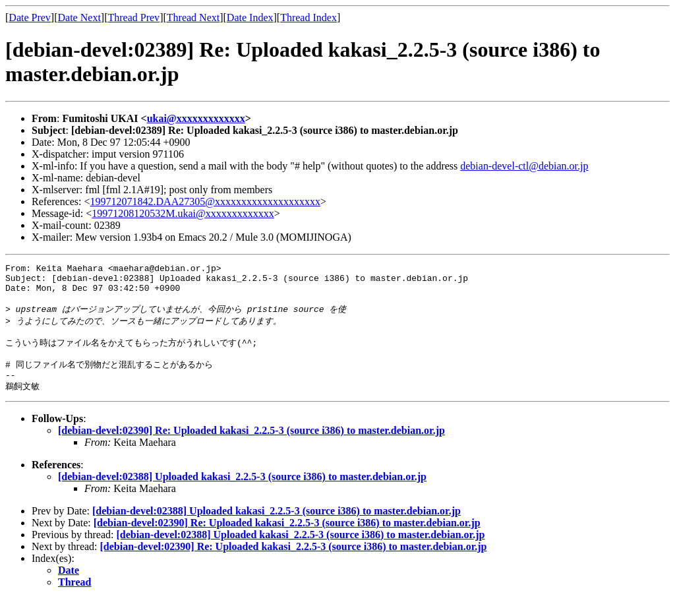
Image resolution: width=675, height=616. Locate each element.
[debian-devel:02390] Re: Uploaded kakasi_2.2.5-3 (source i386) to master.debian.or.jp (251, 447)
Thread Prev (133, 17)
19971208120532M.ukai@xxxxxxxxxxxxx (183, 213)
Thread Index (308, 17)
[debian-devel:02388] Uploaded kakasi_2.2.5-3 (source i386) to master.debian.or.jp (242, 494)
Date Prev (30, 17)
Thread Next (193, 17)
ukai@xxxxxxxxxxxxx (196, 118)
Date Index (250, 17)
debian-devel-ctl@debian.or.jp (524, 166)
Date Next (79, 17)
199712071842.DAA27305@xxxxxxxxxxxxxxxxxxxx (205, 201)
